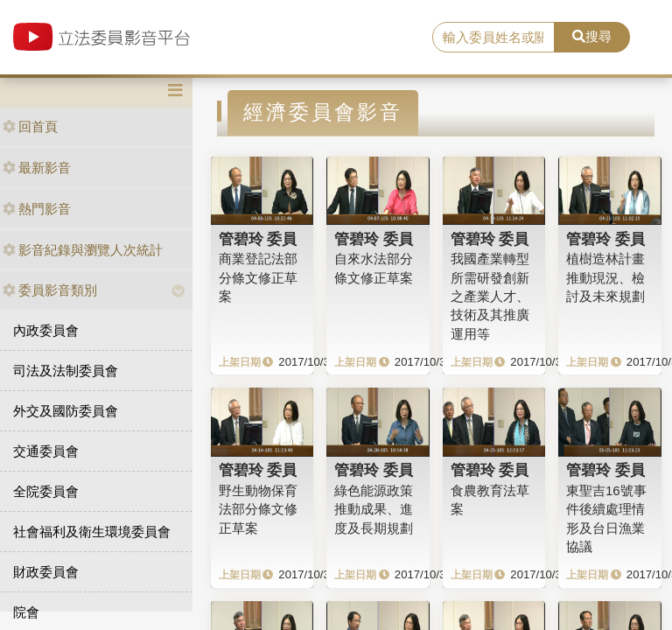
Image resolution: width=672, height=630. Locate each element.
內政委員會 (46, 330)
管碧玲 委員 (258, 239)
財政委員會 (46, 572)
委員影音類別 (50, 290)
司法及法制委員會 (66, 371)
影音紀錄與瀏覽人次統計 (83, 250)
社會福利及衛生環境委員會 (92, 532)
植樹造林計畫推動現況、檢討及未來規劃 (605, 277)
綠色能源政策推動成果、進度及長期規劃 (374, 509)
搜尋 (592, 36)
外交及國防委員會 (66, 411)
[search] (493, 38)
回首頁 (30, 126)
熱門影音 (37, 209)
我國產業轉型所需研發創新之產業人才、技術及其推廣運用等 (490, 296)
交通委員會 (46, 451)
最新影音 (37, 168)
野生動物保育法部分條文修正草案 (258, 509)
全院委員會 (46, 491)
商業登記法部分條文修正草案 (258, 277)
